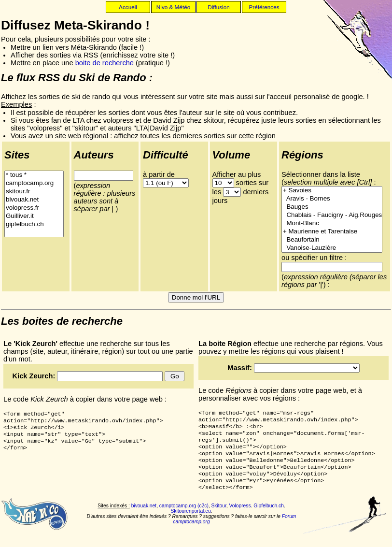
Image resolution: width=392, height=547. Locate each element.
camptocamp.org (34, 183)
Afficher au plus (237, 174)
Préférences (264, 7)
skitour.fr (34, 192)
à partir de (159, 174)
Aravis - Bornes (332, 199)
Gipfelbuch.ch (269, 518)
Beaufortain (332, 240)
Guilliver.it (34, 216)
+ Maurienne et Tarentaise (332, 232)
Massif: (241, 368)
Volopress (240, 518)
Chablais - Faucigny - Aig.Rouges (332, 215)
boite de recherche (105, 63)
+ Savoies (332, 191)
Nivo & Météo (173, 7)
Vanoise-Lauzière (332, 248)
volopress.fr (34, 208)
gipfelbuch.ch (34, 224)
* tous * (34, 175)
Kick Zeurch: (35, 376)
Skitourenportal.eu (190, 524)
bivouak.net (34, 200)
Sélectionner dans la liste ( (327, 178)
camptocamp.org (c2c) (184, 518)
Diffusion (218, 7)
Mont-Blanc (332, 223)
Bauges (332, 207)
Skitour (219, 518)
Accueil (128, 7)
